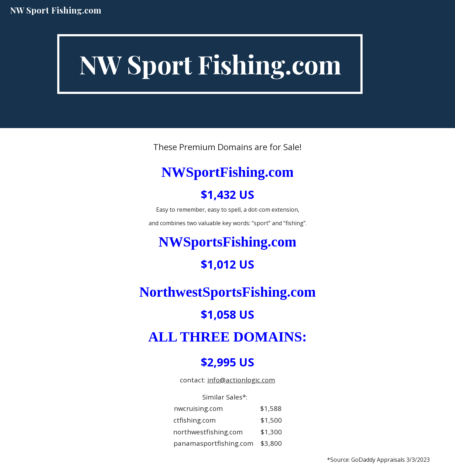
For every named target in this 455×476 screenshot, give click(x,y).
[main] (210, 64)
